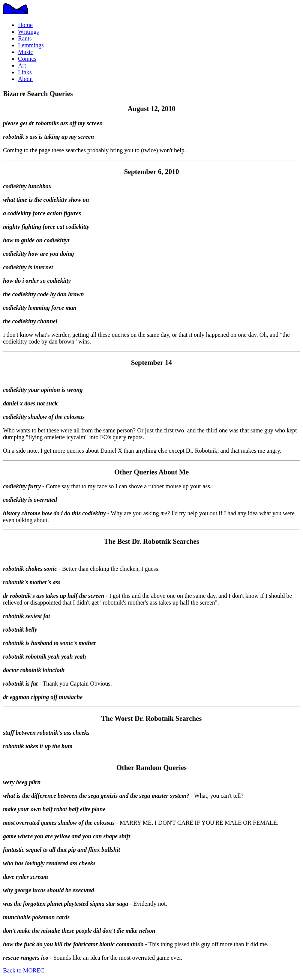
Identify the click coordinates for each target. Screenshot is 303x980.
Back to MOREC (24, 970)
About (25, 79)
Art (22, 65)
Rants (25, 38)
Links (25, 72)
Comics (27, 59)
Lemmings (31, 45)
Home (25, 25)
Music (25, 52)
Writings (28, 32)
